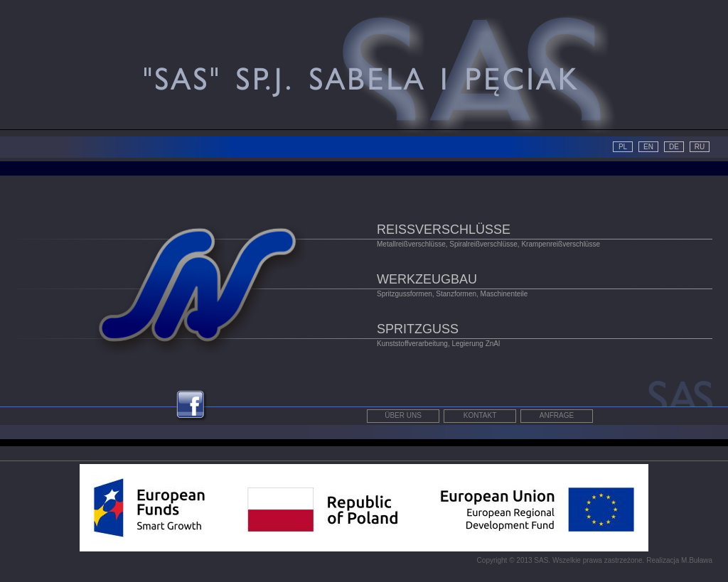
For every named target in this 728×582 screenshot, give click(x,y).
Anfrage (557, 415)
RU (700, 147)
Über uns (403, 415)
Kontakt (480, 415)
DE (674, 147)
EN (648, 147)
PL (623, 147)
